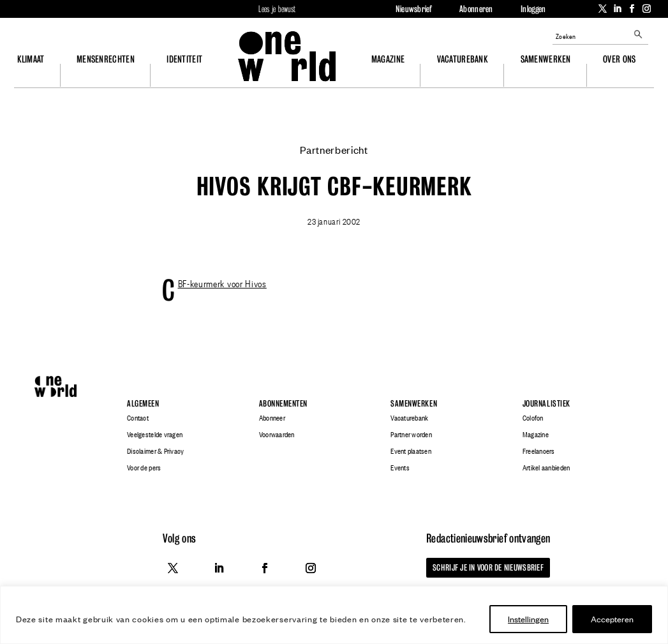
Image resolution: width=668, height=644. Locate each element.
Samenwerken (546, 59)
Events (400, 468)
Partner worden (411, 435)
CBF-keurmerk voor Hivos (222, 282)
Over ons (619, 59)
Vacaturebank (463, 59)
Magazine (388, 59)
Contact (138, 418)
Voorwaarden (277, 435)
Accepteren (612, 619)
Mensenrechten (106, 59)
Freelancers (539, 451)
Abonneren (476, 9)
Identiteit (184, 59)
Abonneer (272, 418)
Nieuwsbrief (414, 9)
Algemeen (143, 404)
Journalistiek (546, 404)
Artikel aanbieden (546, 468)
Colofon (533, 418)
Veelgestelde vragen (155, 435)
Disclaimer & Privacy (155, 451)
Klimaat (31, 59)
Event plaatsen (411, 451)
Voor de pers (144, 468)
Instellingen (528, 619)
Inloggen (533, 9)
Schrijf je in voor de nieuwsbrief (488, 567)
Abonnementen (283, 404)
